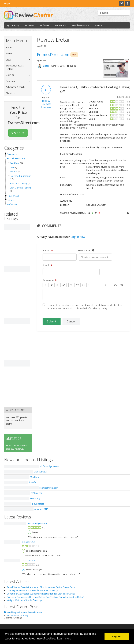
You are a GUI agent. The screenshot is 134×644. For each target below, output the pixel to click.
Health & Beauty (80, 25)
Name (48, 250)
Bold (46, 285)
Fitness (14, 172)
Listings (10, 75)
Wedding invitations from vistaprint (25, 612)
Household (61, 25)
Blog (8, 60)
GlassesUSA (40, 472)
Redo (121, 285)
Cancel (71, 321)
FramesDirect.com (49, 488)
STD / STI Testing (18, 183)
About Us (11, 93)
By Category (13, 25)
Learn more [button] (64, 638)
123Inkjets (37, 493)
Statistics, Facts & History (15, 67)
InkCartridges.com (49, 466)
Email (48, 265)
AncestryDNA (41, 509)
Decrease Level (101, 285)
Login (7, 3)
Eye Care (15, 163)
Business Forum (13, 615)
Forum (9, 54)
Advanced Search (15, 87)
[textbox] (83, 295)
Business (30, 25)
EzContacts (38, 504)
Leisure (98, 25)
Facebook (127, 3)
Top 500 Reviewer (46, 102)
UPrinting (35, 498)
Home (9, 47)
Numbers (95, 285)
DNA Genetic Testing (21, 188)
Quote (77, 285)
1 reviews (46, 107)
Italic (51, 285)
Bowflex (33, 482)
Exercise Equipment (20, 176)
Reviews (10, 81)
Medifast (35, 477)
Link (63, 285)
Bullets (89, 285)
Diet (12, 167)
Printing (24, 615)
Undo (115, 285)
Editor (46, 66)
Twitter (122, 3)
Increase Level (107, 285)
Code (83, 285)
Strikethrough (57, 285)
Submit (52, 321)
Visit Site (18, 133)
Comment (50, 280)
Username (86, 250)
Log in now (78, 237)
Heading (72, 285)
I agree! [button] (117, 636)
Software (45, 25)
